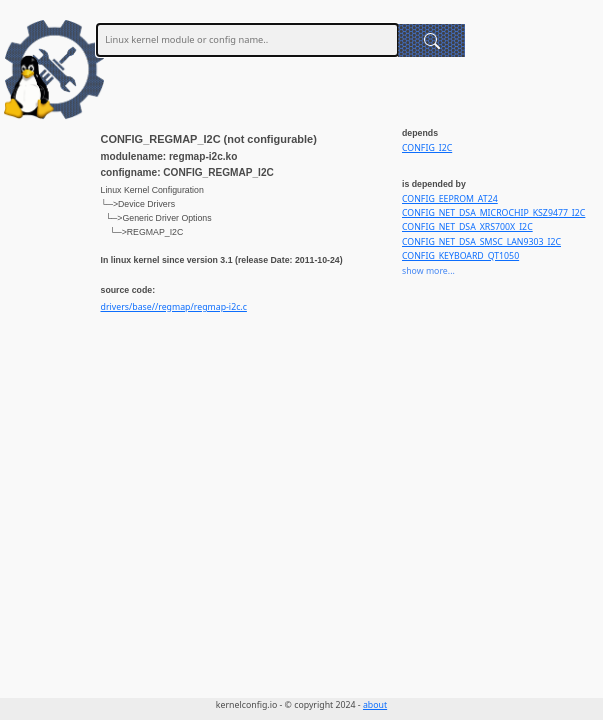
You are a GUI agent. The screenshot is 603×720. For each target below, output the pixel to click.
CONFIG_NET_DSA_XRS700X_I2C (467, 227)
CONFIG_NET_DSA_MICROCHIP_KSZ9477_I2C (493, 213)
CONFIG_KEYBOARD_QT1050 (460, 256)
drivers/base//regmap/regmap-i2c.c (174, 307)
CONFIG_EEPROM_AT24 (450, 199)
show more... (428, 271)
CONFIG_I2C (427, 148)
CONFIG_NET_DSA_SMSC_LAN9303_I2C (481, 242)
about (375, 705)
